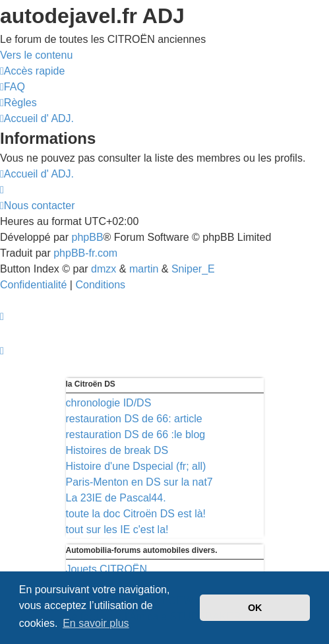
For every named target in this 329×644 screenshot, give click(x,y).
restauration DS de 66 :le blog (136, 435)
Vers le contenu (36, 55)
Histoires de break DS (117, 450)
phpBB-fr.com (85, 253)
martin (144, 269)
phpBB (88, 237)
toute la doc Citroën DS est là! (136, 514)
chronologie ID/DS (109, 403)
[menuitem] (13, 87)
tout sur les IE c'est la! (117, 530)
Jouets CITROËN (107, 569)
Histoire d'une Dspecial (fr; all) (136, 466)
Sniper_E (193, 269)
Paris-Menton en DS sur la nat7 (139, 482)
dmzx (104, 269)
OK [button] (255, 608)
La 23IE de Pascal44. (116, 498)
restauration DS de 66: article (134, 419)
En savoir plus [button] (96, 623)
